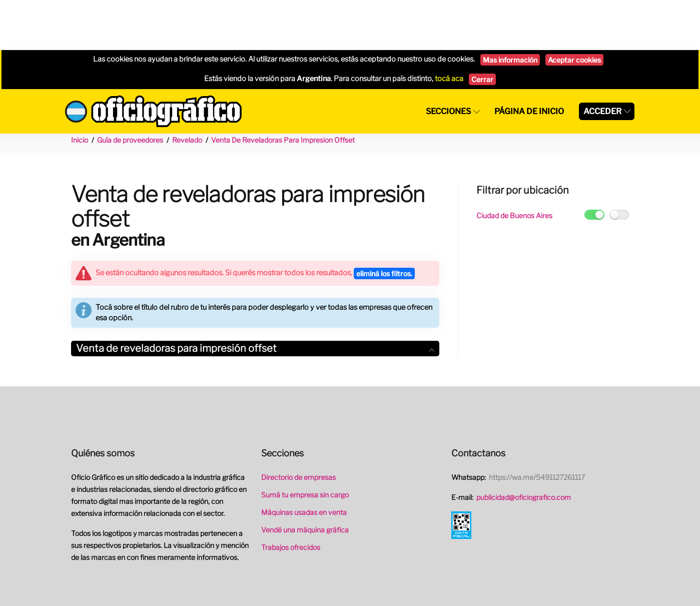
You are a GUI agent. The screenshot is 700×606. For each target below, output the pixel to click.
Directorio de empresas (298, 427)
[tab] (255, 298)
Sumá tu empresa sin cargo (305, 445)
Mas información (510, 10)
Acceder (602, 61)
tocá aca (449, 29)
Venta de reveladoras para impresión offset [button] (255, 298)
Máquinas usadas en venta (304, 462)
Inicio (80, 90)
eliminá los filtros (384, 223)
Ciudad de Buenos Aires (514, 165)
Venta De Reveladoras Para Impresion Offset (283, 90)
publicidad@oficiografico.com (524, 447)
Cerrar (482, 29)
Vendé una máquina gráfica (305, 480)
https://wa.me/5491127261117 (537, 427)
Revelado (187, 90)
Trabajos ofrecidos (291, 497)
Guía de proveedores (130, 90)
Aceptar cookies (574, 10)
